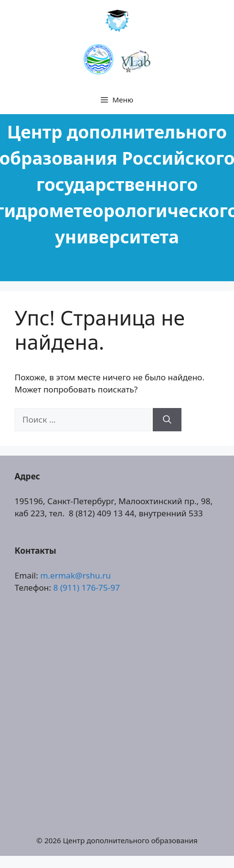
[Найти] (167, 420)
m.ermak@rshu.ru (76, 575)
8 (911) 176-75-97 (87, 587)
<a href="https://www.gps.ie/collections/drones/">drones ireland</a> (117, 711)
